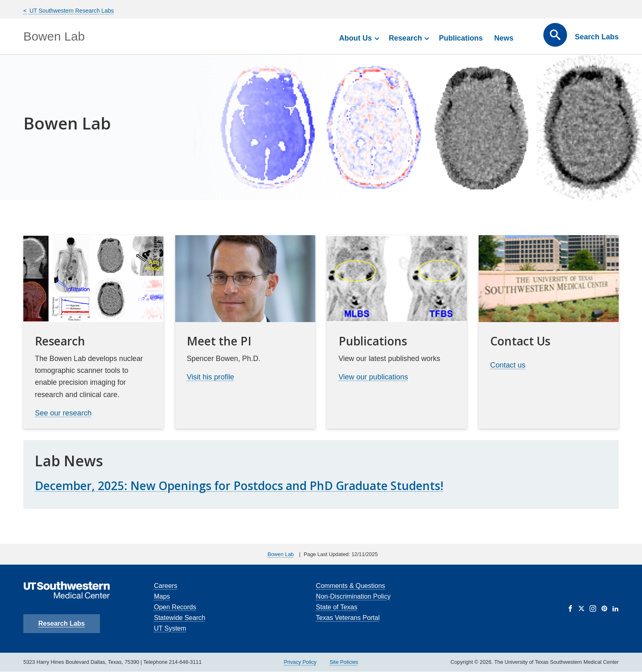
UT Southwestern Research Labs (71, 11)
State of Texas (337, 607)
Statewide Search (180, 618)
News (504, 38)
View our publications (373, 377)
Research (406, 38)
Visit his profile (210, 377)
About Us (355, 38)
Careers (166, 586)
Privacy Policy (300, 662)
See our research (63, 413)
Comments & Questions (351, 586)
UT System (170, 628)
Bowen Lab (54, 36)
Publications (461, 38)
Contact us (508, 365)
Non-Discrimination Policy (353, 596)
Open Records (175, 607)
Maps (162, 596)
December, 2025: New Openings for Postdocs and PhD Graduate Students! (239, 486)
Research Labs (61, 623)
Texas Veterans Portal (348, 618)
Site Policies (344, 662)
